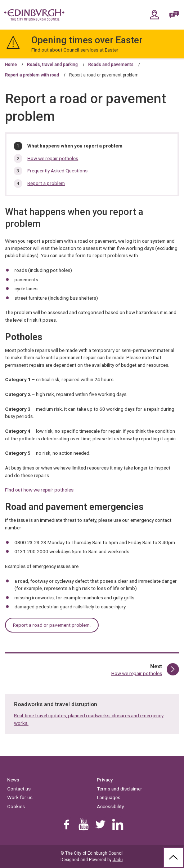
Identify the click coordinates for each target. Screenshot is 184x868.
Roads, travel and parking (52, 65)
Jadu (118, 860)
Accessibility (110, 806)
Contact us (19, 789)
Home (11, 65)
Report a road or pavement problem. (52, 625)
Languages (109, 797)
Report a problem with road (32, 75)
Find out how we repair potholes (39, 490)
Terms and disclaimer (120, 789)
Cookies (16, 806)
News (13, 780)
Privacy (105, 780)
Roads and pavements (111, 65)
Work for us (20, 797)
